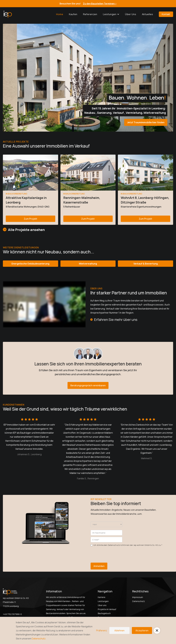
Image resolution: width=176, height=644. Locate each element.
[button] (111, 14)
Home (60, 14)
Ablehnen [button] (119, 630)
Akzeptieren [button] (142, 630)
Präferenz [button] (102, 630)
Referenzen (90, 14)
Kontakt (166, 14)
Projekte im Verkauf (107, 609)
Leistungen (103, 601)
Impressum (138, 597)
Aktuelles (148, 14)
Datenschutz (139, 601)
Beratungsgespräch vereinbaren (88, 385)
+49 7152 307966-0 (12, 614)
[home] (8, 14)
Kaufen (73, 14)
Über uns (131, 14)
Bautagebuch (104, 613)
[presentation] (113, 553)
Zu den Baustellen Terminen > (100, 4)
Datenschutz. (39, 639)
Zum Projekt (31, 219)
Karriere (102, 597)
